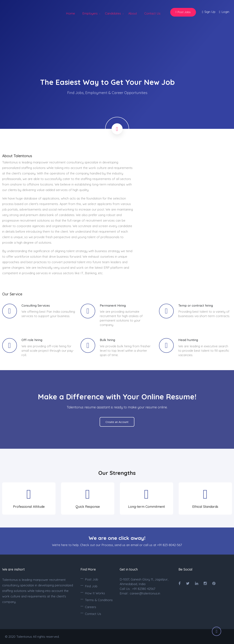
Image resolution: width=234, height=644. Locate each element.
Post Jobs (183, 12)
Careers (91, 607)
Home (70, 13)
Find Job (91, 586)
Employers (90, 13)
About (133, 13)
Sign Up (209, 12)
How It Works (95, 593)
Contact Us (152, 13)
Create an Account (117, 422)
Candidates (113, 13)
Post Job (92, 579)
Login (224, 12)
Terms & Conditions (99, 600)
